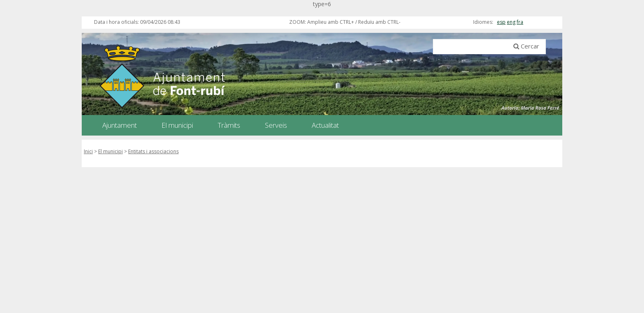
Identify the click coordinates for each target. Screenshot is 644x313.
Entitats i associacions (153, 151)
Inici (88, 151)
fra (520, 22)
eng (511, 22)
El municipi (110, 151)
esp (501, 22)
